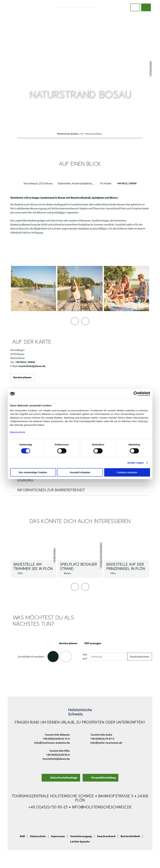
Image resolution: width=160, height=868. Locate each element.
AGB (22, 836)
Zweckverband (106, 836)
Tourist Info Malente (57, 735)
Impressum (58, 836)
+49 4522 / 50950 (127, 183)
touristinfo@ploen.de (32, 366)
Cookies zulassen (127, 472)
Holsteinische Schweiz (68, 134)
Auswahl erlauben (80, 472)
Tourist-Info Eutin (101, 735)
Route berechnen (140, 657)
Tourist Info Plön (59, 751)
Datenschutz (38, 836)
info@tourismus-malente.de (52, 743)
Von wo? (85, 657)
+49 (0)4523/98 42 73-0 (56, 739)
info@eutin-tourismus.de (106, 743)
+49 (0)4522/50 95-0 (58, 755)
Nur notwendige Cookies (33, 472)
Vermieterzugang (81, 836)
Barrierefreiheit (130, 836)
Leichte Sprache (80, 842)
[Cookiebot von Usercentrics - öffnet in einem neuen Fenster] (136, 394)
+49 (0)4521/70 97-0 (102, 739)
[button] (135, 7)
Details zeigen (136, 463)
